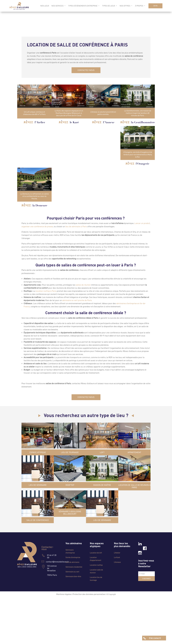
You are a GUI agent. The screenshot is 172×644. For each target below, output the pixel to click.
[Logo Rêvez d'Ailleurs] (19, 6)
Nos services (59, 6)
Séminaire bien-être (73, 576)
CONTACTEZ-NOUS (86, 70)
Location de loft (96, 553)
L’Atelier (117, 553)
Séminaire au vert (72, 572)
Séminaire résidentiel (74, 567)
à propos (140, 6)
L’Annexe (117, 562)
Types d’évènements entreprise (84, 6)
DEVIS (155, 6)
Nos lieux (45, 6)
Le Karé (117, 557)
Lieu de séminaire (72, 562)
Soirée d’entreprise (73, 557)
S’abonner (146, 579)
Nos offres (126, 6)
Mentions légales (64, 594)
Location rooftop (96, 565)
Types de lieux (110, 6)
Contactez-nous (47, 548)
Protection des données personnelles (89, 594)
